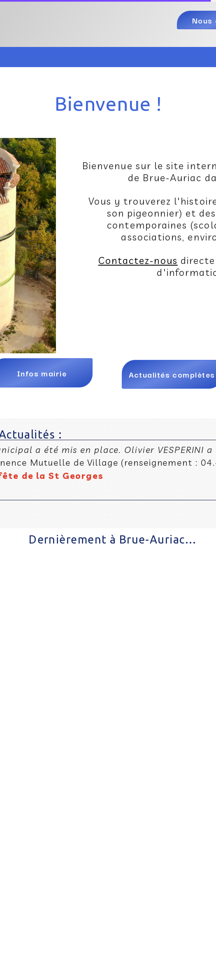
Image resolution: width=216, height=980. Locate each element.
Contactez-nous (138, 260)
